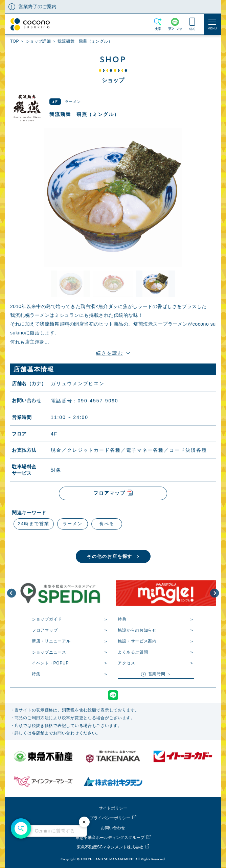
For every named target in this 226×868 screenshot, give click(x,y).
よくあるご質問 (133, 652)
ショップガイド (47, 619)
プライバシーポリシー (110, 818)
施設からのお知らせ (137, 630)
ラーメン (73, 524)
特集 (36, 674)
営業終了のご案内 (38, 6)
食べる (107, 524)
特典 (122, 619)
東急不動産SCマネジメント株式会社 (110, 847)
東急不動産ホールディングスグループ (110, 838)
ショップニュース (49, 652)
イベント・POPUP (50, 663)
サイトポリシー (113, 808)
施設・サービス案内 (137, 641)
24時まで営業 (34, 524)
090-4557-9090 (98, 400)
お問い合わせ (113, 828)
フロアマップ (45, 630)
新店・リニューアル (51, 641)
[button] (12, 593)
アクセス (126, 663)
